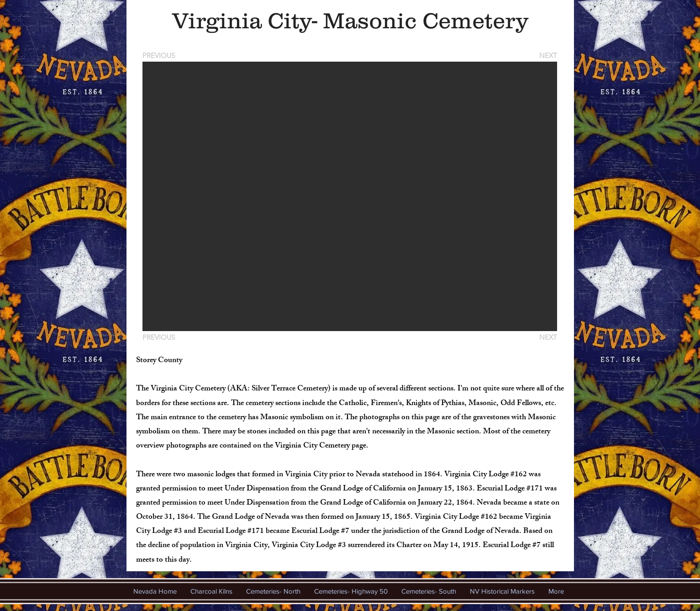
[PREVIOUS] (160, 55)
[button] (350, 196)
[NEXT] (547, 55)
